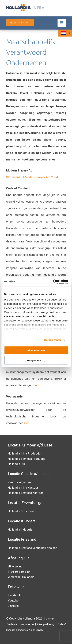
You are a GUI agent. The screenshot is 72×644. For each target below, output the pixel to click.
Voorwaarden (28, 624)
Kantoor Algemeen (20, 482)
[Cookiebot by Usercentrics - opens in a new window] (53, 282)
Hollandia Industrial (20, 529)
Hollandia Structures (21, 511)
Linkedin (13, 606)
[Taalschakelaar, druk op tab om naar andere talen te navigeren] (65, 33)
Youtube (13, 600)
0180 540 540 (20, 572)
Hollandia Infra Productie (24, 453)
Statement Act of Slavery (31, 630)
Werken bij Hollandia (21, 577)
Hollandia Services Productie (27, 459)
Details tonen (53, 340)
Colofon (50, 619)
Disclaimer (12, 624)
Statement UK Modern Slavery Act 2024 (32, 177)
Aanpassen (36, 360)
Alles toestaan (36, 350)
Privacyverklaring (46, 624)
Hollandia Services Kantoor (25, 493)
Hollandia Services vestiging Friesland (33, 548)
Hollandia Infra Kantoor (23, 488)
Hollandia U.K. (17, 464)
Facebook (14, 595)
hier (35, 385)
